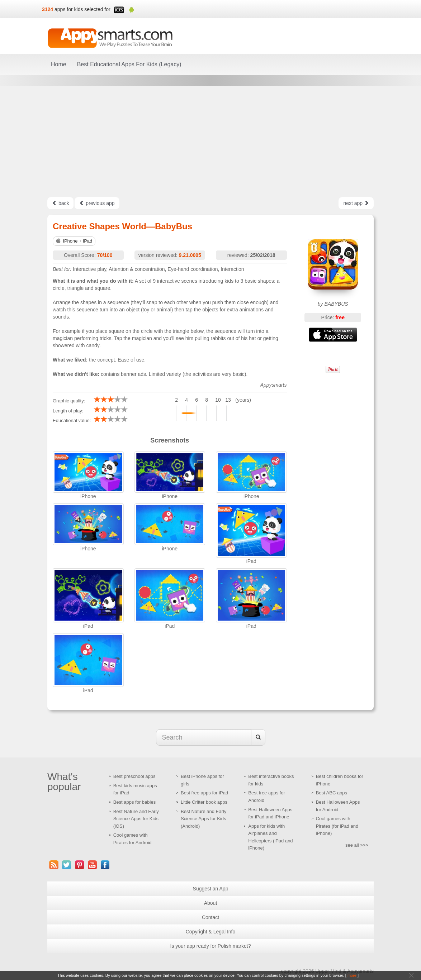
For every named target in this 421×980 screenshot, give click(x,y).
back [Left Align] (60, 203)
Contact (210, 917)
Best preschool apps (134, 776)
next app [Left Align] (356, 203)
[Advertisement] (210, 142)
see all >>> (357, 845)
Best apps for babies (135, 802)
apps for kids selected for (82, 9)
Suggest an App (211, 889)
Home (59, 64)
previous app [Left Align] (97, 203)
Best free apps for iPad (204, 793)
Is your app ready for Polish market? (211, 946)
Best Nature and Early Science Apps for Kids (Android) (204, 819)
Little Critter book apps (204, 802)
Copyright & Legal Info (211, 932)
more (352, 975)
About (211, 903)
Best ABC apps (332, 793)
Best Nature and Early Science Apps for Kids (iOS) (136, 819)
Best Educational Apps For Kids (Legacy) (129, 64)
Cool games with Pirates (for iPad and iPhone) (337, 826)
